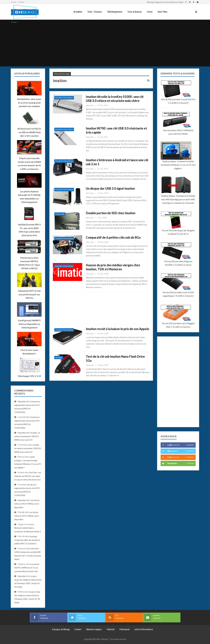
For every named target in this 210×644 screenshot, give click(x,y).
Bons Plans (162, 12)
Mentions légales (94, 629)
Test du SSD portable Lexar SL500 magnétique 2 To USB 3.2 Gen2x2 (178, 294)
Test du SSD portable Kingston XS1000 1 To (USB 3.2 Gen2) (178, 263)
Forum (150, 12)
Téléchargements (115, 12)
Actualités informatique (64, 98)
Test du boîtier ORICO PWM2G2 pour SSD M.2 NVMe (178, 132)
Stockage (59, 357)
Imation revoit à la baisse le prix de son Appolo (117, 329)
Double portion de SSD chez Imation (111, 213)
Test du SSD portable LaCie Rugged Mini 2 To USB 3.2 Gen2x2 (178, 325)
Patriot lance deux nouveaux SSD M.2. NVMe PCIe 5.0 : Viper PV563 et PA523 (29, 263)
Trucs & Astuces (135, 12)
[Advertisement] (105, 45)
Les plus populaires (27, 73)
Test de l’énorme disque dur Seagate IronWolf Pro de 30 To (178, 232)
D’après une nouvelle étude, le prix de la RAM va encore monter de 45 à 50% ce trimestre (29, 164)
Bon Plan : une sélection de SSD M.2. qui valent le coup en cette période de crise (28, 476)
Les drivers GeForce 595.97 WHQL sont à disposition (27, 504)
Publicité (111, 629)
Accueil (14, 2)
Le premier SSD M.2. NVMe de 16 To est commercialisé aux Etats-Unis (27, 568)
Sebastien (22, 401)
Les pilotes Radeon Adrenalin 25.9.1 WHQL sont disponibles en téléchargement (29, 197)
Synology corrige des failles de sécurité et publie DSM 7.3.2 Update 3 (27, 540)
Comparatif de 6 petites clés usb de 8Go (113, 237)
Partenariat (124, 629)
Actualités (78, 12)
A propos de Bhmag (61, 629)
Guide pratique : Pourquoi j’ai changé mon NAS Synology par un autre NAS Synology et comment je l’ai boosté (178, 199)
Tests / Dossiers (95, 12)
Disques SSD (60, 214)
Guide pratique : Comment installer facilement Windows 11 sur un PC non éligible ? (178, 165)
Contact (21, 2)
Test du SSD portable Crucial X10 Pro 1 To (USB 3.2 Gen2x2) (178, 101)
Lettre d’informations (144, 629)
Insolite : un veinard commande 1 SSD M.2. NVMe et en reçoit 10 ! (27, 436)
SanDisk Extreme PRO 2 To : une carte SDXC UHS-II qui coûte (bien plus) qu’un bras (29, 230)
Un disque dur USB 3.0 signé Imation (110, 188)
